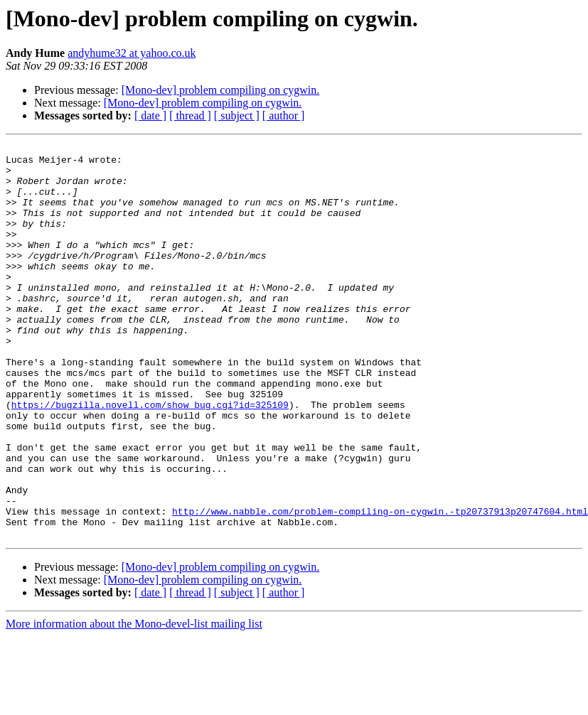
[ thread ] (190, 115)
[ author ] (284, 115)
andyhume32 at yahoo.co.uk (132, 53)
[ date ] (150, 115)
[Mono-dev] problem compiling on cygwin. (221, 90)
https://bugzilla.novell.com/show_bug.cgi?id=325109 (150, 458)
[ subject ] (237, 115)
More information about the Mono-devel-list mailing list (134, 703)
